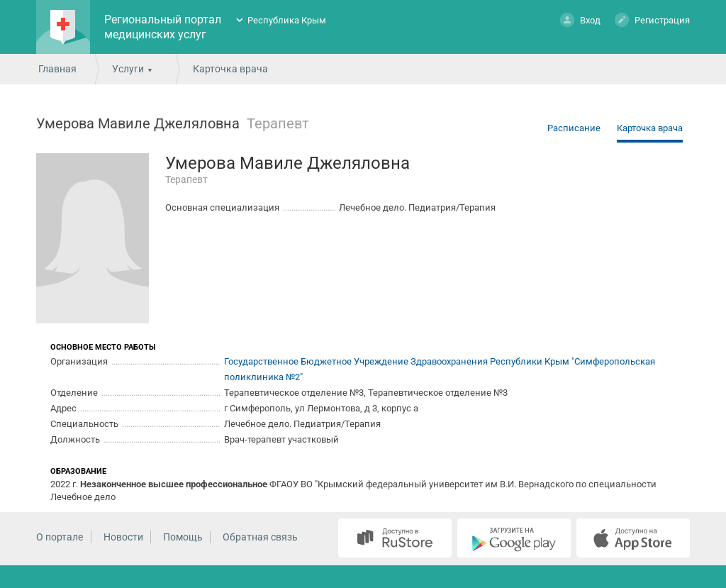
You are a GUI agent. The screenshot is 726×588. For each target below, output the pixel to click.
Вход (580, 20)
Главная (57, 69)
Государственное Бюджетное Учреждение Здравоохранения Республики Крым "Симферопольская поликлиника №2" (440, 369)
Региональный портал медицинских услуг (163, 27)
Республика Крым (287, 20)
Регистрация (652, 20)
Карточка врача (650, 128)
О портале (60, 537)
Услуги (128, 69)
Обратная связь (260, 537)
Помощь (183, 537)
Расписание (574, 128)
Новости (123, 537)
